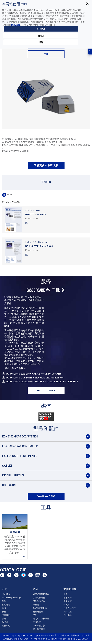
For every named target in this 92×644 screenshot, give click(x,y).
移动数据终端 (39, 601)
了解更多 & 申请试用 (46, 165)
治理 (4, 618)
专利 (83, 635)
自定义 (41, 36)
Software (9, 485)
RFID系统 (37, 622)
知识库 (67, 605)
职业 (4, 608)
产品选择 (68, 615)
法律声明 (55, 635)
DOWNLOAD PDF (46, 496)
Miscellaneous (13, 475)
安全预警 (68, 601)
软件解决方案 (39, 629)
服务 (66, 594)
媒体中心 (6, 625)
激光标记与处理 (40, 608)
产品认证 (68, 612)
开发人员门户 (70, 608)
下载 (46, 54)
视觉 (35, 615)
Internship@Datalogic (12, 598)
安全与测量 (38, 612)
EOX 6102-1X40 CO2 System (20, 436)
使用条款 (75, 635)
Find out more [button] (46, 390)
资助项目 (6, 615)
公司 (5, 589)
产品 (35, 589)
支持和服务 (70, 589)
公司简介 (6, 594)
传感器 (36, 605)
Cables (7, 466)
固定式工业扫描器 (41, 618)
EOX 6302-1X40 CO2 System (20, 446)
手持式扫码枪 (39, 598)
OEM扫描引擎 (39, 625)
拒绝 (41, 42)
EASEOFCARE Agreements (20, 456)
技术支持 (68, 598)
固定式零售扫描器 (41, 594)
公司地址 (6, 605)
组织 (4, 601)
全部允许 (41, 29)
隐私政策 (16, 25)
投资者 (5, 622)
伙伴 (4, 612)
